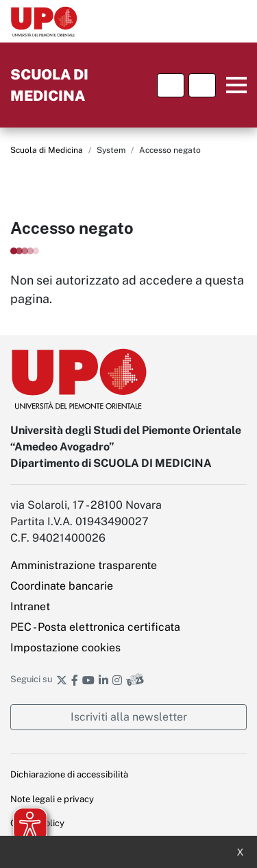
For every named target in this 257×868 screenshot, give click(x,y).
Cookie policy (37, 823)
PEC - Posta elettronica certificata (95, 627)
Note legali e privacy (52, 799)
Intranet (30, 606)
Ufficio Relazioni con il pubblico (74, 848)
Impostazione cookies (65, 648)
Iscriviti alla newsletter (129, 717)
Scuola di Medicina (47, 150)
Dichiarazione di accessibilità (69, 774)
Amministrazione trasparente (84, 565)
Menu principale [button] (233, 85)
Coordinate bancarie (62, 586)
